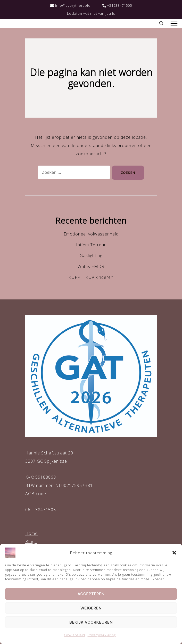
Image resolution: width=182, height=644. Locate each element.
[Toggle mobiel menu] (174, 23)
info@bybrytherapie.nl (73, 5)
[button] (174, 553)
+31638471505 (117, 5)
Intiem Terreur (91, 245)
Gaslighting (91, 256)
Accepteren (91, 594)
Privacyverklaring (102, 635)
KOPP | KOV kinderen (91, 277)
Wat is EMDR (91, 266)
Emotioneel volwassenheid (91, 234)
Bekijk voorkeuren (91, 622)
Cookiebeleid (75, 635)
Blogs (31, 542)
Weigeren (91, 608)
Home (31, 533)
